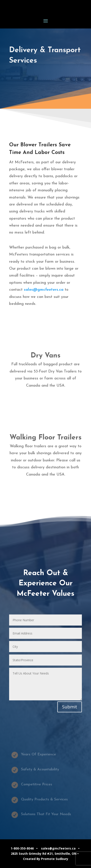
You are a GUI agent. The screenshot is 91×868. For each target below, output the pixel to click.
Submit (70, 707)
